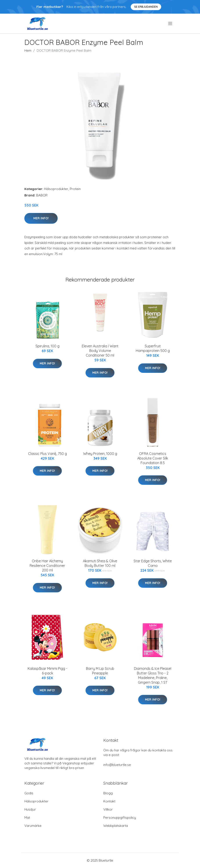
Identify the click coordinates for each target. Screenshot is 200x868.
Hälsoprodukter (56, 189)
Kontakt (109, 801)
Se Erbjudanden (146, 7)
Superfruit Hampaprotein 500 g (153, 348)
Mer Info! (41, 218)
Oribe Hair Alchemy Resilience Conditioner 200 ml (47, 566)
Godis (29, 793)
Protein (75, 189)
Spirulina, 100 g (47, 346)
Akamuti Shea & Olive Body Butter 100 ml (100, 563)
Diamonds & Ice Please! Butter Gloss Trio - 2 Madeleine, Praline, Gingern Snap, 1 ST (153, 675)
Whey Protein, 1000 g (100, 454)
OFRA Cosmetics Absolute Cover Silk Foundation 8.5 (153, 458)
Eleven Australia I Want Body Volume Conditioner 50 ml (100, 351)
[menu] (171, 24)
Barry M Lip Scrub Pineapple (100, 671)
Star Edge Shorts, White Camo (153, 563)
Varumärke (33, 826)
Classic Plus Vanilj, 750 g (47, 454)
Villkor (108, 809)
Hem (28, 50)
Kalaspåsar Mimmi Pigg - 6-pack (47, 671)
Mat (27, 818)
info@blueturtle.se (117, 765)
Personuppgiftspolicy (120, 818)
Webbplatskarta (116, 826)
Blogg (108, 793)
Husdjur (30, 809)
